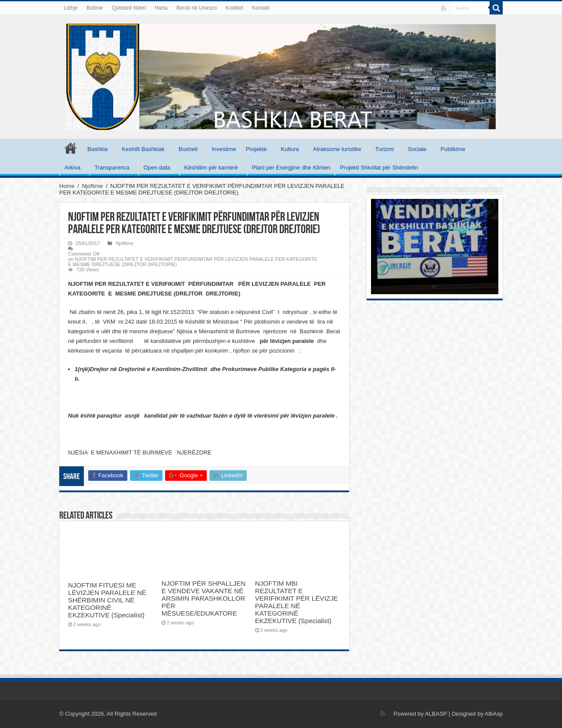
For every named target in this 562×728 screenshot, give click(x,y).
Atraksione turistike (337, 149)
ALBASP (436, 714)
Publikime (453, 149)
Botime (95, 8)
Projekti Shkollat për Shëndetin (379, 168)
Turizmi (385, 149)
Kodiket (234, 8)
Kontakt (261, 8)
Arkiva (72, 168)
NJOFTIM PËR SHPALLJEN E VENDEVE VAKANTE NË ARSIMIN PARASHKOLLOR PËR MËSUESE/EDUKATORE (204, 598)
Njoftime (93, 186)
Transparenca (112, 168)
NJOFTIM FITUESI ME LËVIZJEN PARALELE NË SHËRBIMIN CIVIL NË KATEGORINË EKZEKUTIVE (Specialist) (107, 600)
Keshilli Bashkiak (143, 149)
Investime (224, 149)
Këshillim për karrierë (211, 168)
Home (67, 186)
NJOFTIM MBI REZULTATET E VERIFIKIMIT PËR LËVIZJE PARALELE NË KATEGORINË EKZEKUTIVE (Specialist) (297, 602)
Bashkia (97, 149)
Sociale (417, 149)
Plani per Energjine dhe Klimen (291, 168)
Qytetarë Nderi (129, 8)
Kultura (290, 149)
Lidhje (71, 8)
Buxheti (188, 149)
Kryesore (71, 148)
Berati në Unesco (197, 8)
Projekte (256, 149)
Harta (161, 8)
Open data (157, 168)
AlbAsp (494, 714)
